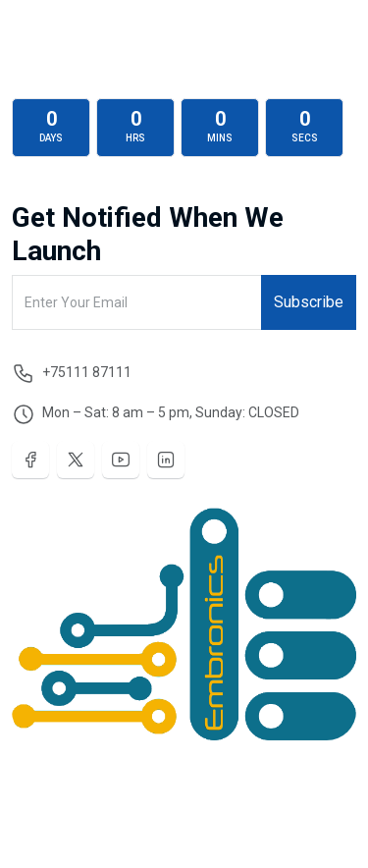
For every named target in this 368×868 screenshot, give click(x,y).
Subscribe (309, 302)
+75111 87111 (87, 372)
